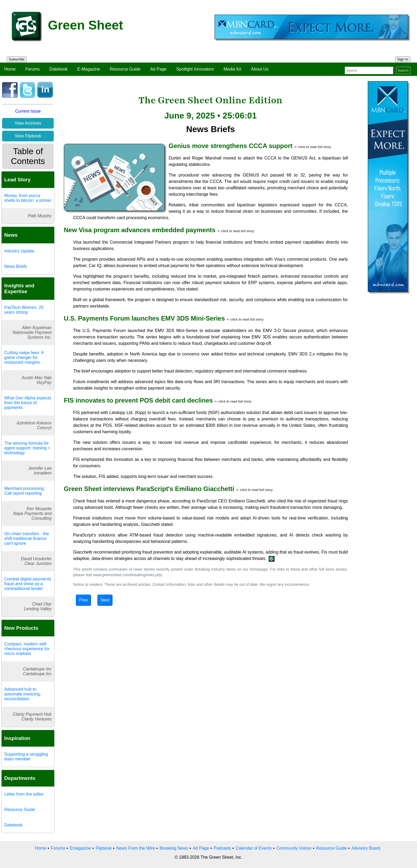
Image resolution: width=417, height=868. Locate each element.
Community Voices (294, 848)
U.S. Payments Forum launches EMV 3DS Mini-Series (144, 318)
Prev (83, 600)
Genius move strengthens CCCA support (231, 146)
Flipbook (103, 848)
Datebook (59, 69)
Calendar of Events (254, 848)
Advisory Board (366, 848)
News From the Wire (136, 848)
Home (10, 69)
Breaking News (174, 848)
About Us (260, 69)
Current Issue (28, 111)
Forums (32, 69)
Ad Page (158, 69)
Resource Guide (125, 69)
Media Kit (232, 69)
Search (403, 70)
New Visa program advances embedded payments (140, 230)
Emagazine (80, 848)
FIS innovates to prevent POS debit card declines (138, 400)
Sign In (403, 59)
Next (105, 600)
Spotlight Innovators (195, 69)
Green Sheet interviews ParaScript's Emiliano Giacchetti (149, 489)
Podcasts (222, 848)
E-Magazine (89, 69)
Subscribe (17, 59)
